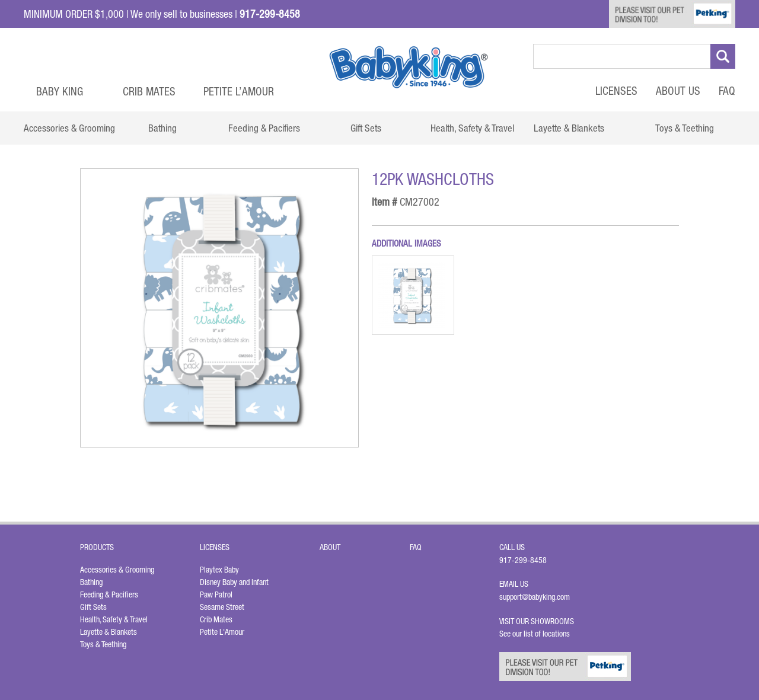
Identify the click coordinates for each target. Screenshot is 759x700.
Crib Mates (149, 91)
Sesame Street (222, 607)
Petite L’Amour (239, 91)
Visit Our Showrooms (538, 621)
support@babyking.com (535, 597)
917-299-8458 (523, 560)
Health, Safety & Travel (114, 619)
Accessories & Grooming (117, 570)
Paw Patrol (216, 594)
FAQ (727, 91)
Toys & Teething (103, 644)
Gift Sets (93, 607)
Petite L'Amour (222, 632)
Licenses (616, 91)
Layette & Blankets (109, 632)
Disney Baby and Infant (234, 582)
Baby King (60, 91)
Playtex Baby (219, 570)
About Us (678, 91)
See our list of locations (535, 634)
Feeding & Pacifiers (109, 594)
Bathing (91, 582)
